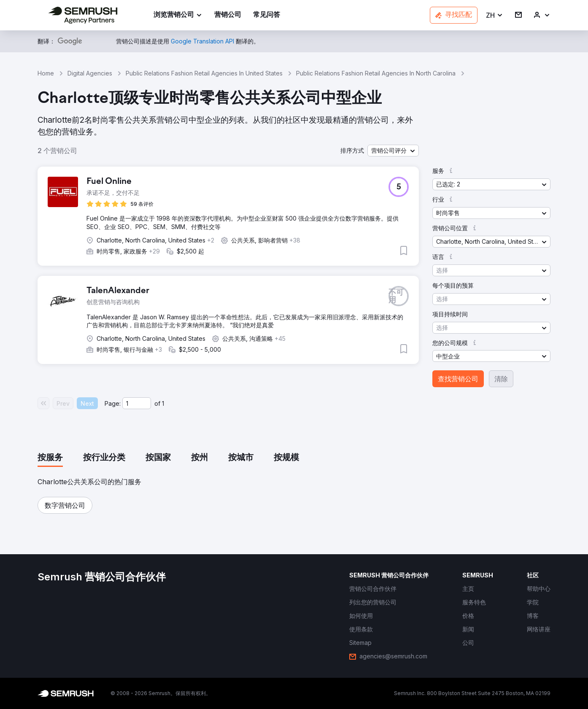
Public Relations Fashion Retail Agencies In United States (204, 73)
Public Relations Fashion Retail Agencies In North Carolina (376, 73)
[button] (495, 15)
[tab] (50, 458)
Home (46, 73)
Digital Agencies (90, 73)
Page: (113, 403)
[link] (228, 15)
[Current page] (137, 403)
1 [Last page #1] (163, 403)
